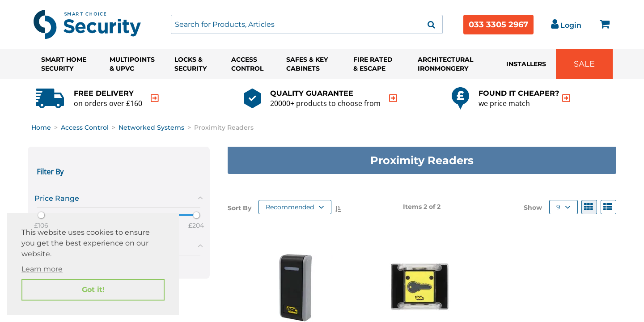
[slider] (41, 215)
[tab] (119, 197)
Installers (526, 64)
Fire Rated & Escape (373, 64)
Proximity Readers (224, 127)
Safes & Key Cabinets (307, 64)
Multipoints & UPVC (132, 64)
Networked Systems (151, 127)
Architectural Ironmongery (445, 64)
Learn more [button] (42, 269)
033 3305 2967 (498, 25)
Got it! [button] (93, 290)
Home (41, 127)
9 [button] (563, 207)
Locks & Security (191, 64)
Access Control (247, 64)
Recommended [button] (295, 207)
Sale (584, 64)
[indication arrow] (155, 98)
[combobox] (307, 24)
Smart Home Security (64, 64)
